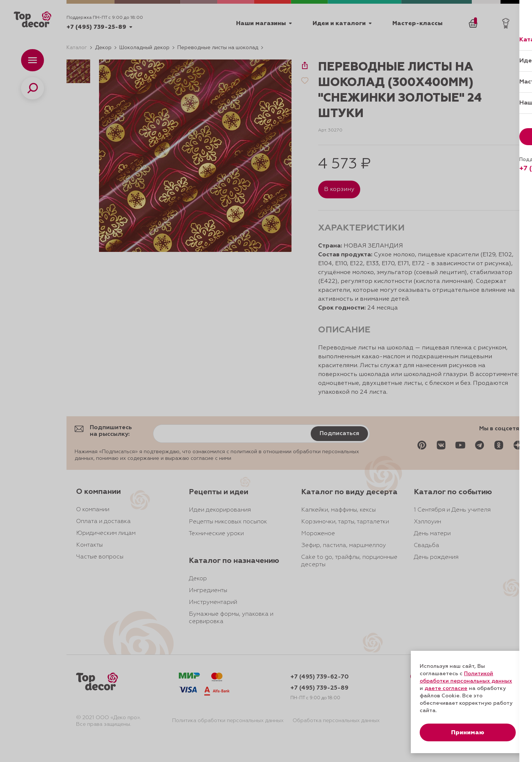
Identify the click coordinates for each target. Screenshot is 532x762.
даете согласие (446, 688)
